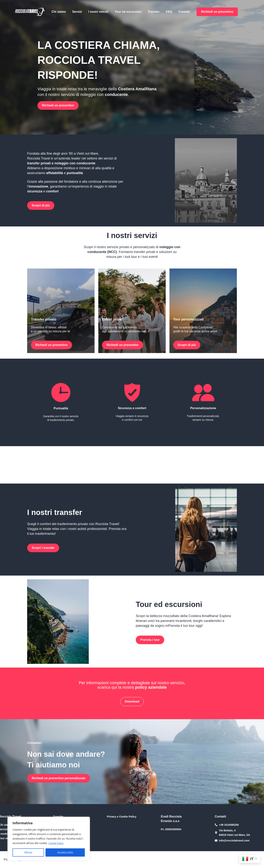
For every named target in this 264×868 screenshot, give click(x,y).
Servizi (77, 12)
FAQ (169, 12)
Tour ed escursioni (128, 12)
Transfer (154, 12)
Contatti (184, 12)
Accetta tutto (65, 852)
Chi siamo (59, 12)
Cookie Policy (57, 843)
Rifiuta (28, 852)
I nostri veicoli (98, 12)
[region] (49, 839)
